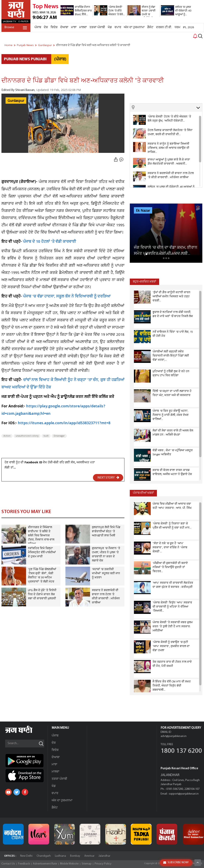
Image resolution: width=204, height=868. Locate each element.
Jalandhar (104, 856)
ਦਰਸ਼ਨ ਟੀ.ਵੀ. (164, 27)
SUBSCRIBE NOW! (176, 863)
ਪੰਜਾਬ (38, 27)
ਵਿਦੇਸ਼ (54, 27)
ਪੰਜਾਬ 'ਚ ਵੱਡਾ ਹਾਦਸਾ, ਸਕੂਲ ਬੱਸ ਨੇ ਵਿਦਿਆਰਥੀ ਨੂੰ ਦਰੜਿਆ (67, 297)
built (46, 436)
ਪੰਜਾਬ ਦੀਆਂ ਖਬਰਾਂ (143, 493)
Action (7, 436)
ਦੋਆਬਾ (64, 27)
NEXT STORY (108, 478)
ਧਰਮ (177, 27)
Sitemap (87, 864)
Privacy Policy (103, 864)
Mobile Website (69, 864)
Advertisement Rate (45, 864)
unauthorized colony (27, 436)
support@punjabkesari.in (184, 794)
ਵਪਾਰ (118, 27)
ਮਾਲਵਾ (83, 27)
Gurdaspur (16, 101)
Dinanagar (59, 436)
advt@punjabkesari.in (174, 736)
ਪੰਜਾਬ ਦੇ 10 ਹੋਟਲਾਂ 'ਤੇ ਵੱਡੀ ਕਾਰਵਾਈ (49, 242)
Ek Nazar (143, 211)
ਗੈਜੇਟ (150, 27)
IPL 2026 (189, 27)
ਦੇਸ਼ (46, 27)
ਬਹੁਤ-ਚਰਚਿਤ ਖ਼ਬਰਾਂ (144, 282)
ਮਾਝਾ (74, 27)
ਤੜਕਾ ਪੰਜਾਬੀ (97, 27)
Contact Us (8, 864)
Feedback (24, 864)
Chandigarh (44, 856)
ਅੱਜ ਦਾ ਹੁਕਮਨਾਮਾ (134, 27)
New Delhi (26, 856)
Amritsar (89, 856)
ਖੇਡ (110, 27)
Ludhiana (60, 856)
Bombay (75, 856)
